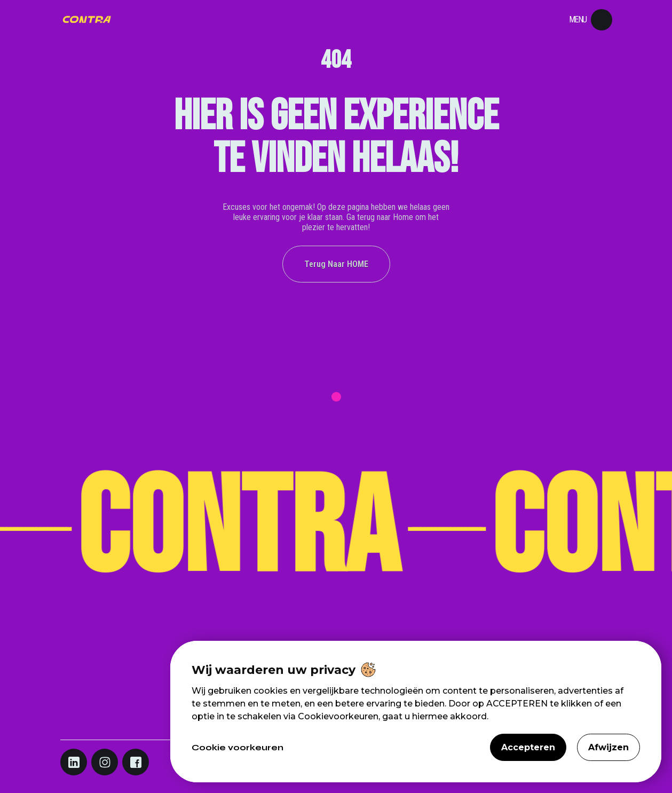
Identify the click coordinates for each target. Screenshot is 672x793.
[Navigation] (87, 20)
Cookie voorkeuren (238, 747)
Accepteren (528, 747)
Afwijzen (608, 747)
